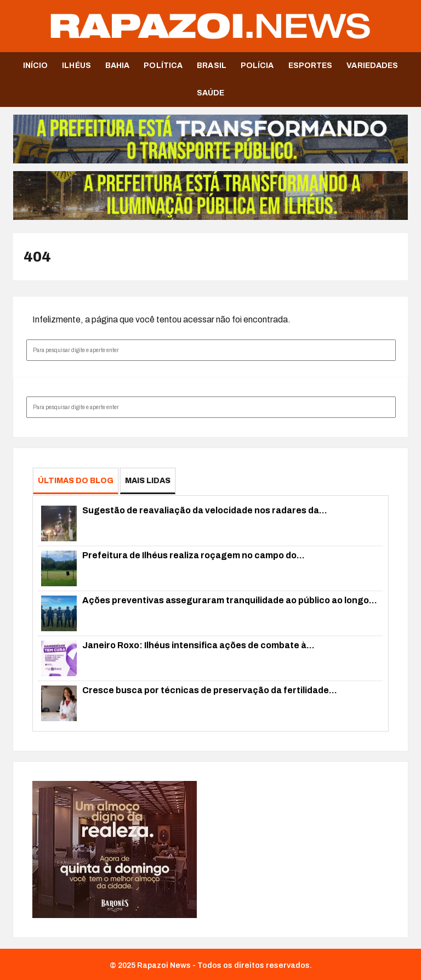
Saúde (211, 93)
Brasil (212, 66)
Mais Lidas (148, 481)
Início (36, 66)
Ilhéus (76, 66)
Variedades (372, 66)
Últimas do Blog (76, 481)
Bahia (118, 66)
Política (163, 66)
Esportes (311, 66)
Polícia (257, 66)
